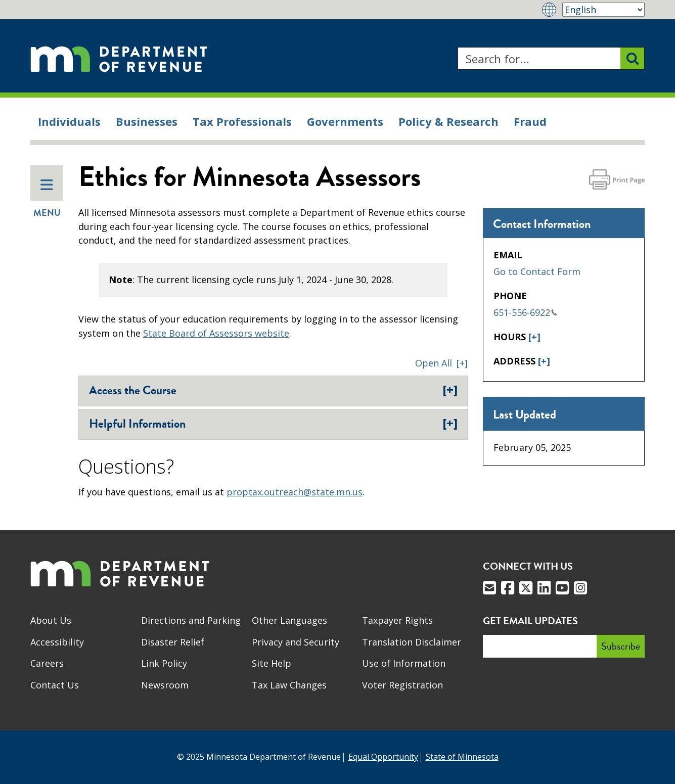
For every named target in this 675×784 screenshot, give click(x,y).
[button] (441, 363)
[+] (534, 337)
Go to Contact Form (537, 271)
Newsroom (165, 685)
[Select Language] (603, 10)
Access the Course (273, 390)
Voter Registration (402, 685)
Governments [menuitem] (345, 121)
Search (457, 47)
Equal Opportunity (383, 757)
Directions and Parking (191, 620)
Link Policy (164, 663)
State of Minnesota (462, 757)
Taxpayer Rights (397, 620)
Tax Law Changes (289, 685)
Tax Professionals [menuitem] (242, 121)
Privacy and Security (296, 642)
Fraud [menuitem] (530, 121)
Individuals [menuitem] (69, 121)
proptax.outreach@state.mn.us (295, 492)
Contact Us (55, 685)
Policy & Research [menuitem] (448, 121)
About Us (51, 620)
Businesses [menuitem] (147, 121)
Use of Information (404, 663)
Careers (47, 663)
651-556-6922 (525, 312)
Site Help (272, 663)
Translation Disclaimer (412, 642)
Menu (47, 199)
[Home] (119, 58)
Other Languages (289, 620)
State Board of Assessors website (216, 333)
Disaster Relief (173, 642)
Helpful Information (273, 424)
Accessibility (57, 642)
